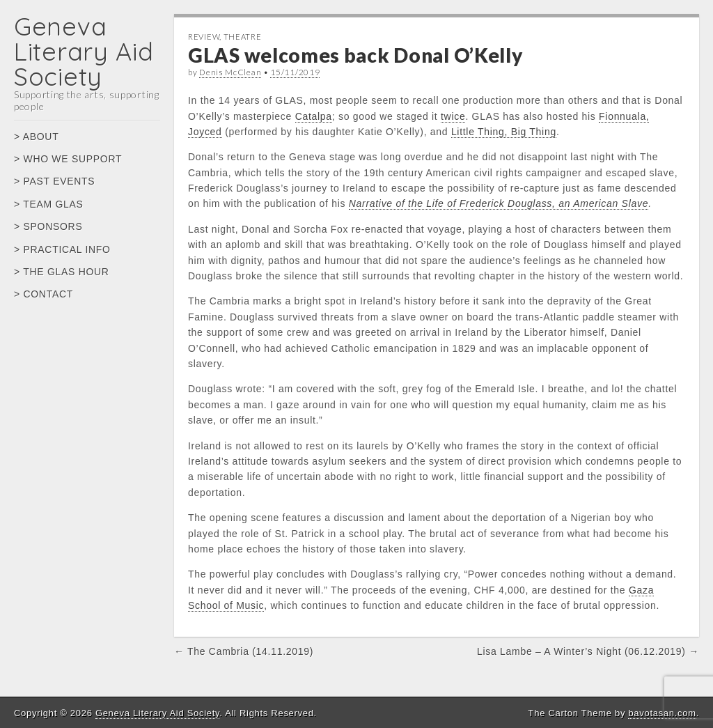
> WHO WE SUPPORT (68, 159)
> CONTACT (44, 294)
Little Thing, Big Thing (504, 132)
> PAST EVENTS (54, 181)
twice (453, 116)
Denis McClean (230, 72)
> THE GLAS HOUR (62, 272)
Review (204, 37)
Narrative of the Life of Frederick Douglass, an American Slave (499, 203)
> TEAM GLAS (49, 204)
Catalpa (314, 116)
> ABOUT (36, 137)
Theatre (243, 37)
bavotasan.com (662, 713)
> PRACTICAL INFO (62, 249)
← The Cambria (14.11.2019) (244, 651)
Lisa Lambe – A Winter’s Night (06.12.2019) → (588, 651)
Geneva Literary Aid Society (84, 51)
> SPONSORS (48, 226)
